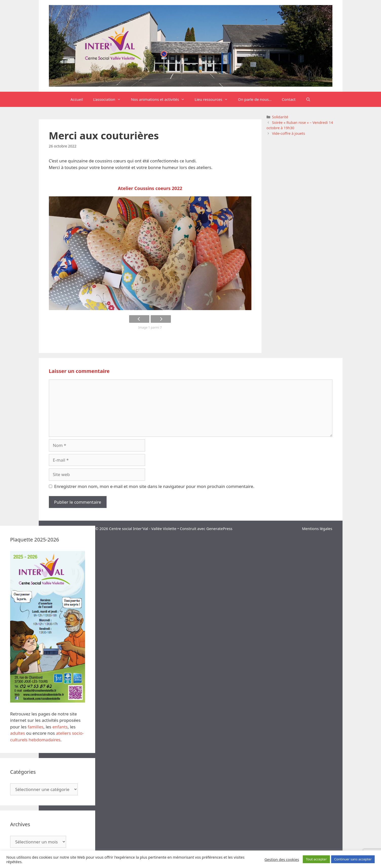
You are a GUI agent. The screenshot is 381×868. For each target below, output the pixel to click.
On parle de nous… (255, 99)
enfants (60, 727)
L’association (110, 99)
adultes (18, 733)
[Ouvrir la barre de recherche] (308, 99)
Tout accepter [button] (316, 859)
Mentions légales (317, 529)
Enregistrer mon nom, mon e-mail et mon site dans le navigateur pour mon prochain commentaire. (154, 486)
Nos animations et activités (160, 99)
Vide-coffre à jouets (288, 133)
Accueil (77, 99)
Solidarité (280, 117)
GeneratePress (219, 529)
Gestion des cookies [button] (282, 859)
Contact (289, 99)
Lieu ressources (214, 99)
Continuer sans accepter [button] (353, 859)
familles (35, 727)
